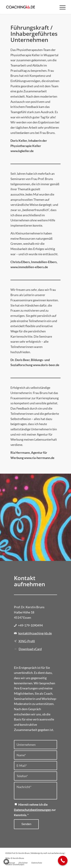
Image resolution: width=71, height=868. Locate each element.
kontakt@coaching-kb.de (35, 633)
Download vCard (30, 649)
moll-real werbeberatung (54, 853)
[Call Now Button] (63, 861)
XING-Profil (27, 641)
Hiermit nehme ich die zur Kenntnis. (35, 810)
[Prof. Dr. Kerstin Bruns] (30, 7)
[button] (6, 862)
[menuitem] (61, 7)
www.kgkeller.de (22, 151)
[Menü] (61, 7)
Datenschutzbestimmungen (32, 810)
